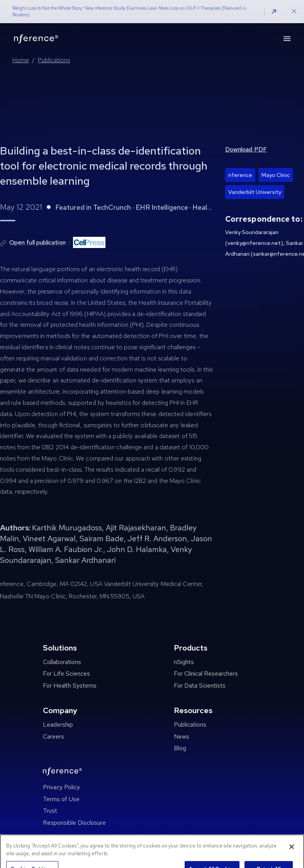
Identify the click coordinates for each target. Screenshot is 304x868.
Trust (50, 811)
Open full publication (37, 242)
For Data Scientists (200, 685)
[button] (274, 12)
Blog (180, 748)
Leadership (58, 724)
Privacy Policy (61, 787)
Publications (54, 60)
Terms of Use (61, 799)
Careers (53, 736)
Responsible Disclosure (74, 823)
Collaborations (62, 662)
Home (21, 60)
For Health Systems (70, 685)
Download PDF (246, 149)
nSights (184, 662)
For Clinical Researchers (206, 674)
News (182, 736)
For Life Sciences (66, 674)
